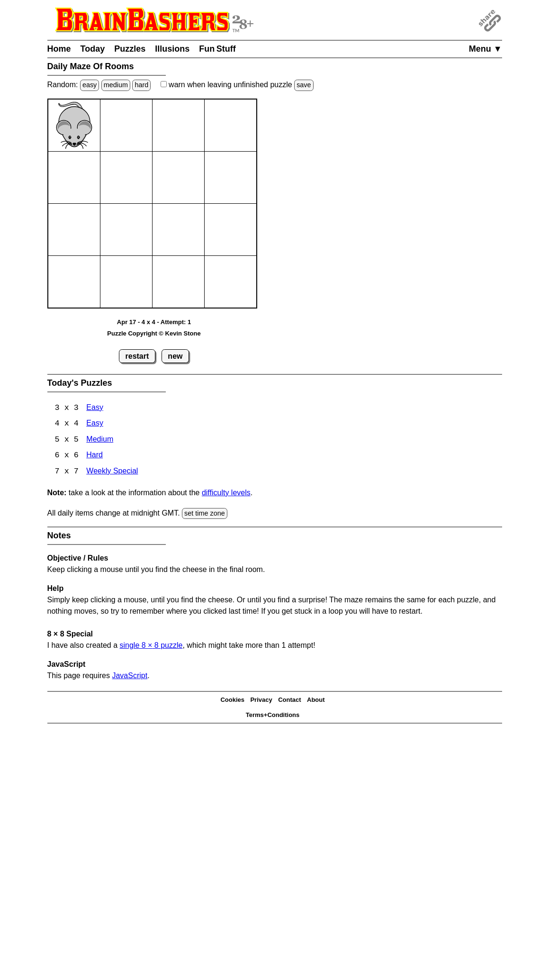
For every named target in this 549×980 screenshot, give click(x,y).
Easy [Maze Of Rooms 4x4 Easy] (95, 424)
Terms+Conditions (273, 716)
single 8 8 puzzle (151, 646)
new (175, 356)
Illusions (172, 49)
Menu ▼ (486, 49)
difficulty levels (226, 494)
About (316, 701)
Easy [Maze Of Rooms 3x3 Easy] (95, 408)
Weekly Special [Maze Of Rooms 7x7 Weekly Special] (112, 473)
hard (141, 85)
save (304, 85)
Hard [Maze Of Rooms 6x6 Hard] (94, 457)
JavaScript (130, 676)
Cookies (232, 701)
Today (93, 49)
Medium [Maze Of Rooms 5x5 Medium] (100, 440)
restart (137, 356)
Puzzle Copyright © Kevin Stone (154, 333)
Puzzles (130, 49)
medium (116, 85)
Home (59, 49)
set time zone (205, 514)
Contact (289, 701)
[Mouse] (74, 125)
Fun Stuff (217, 49)
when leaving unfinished (237, 85)
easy (90, 85)
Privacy (261, 701)
